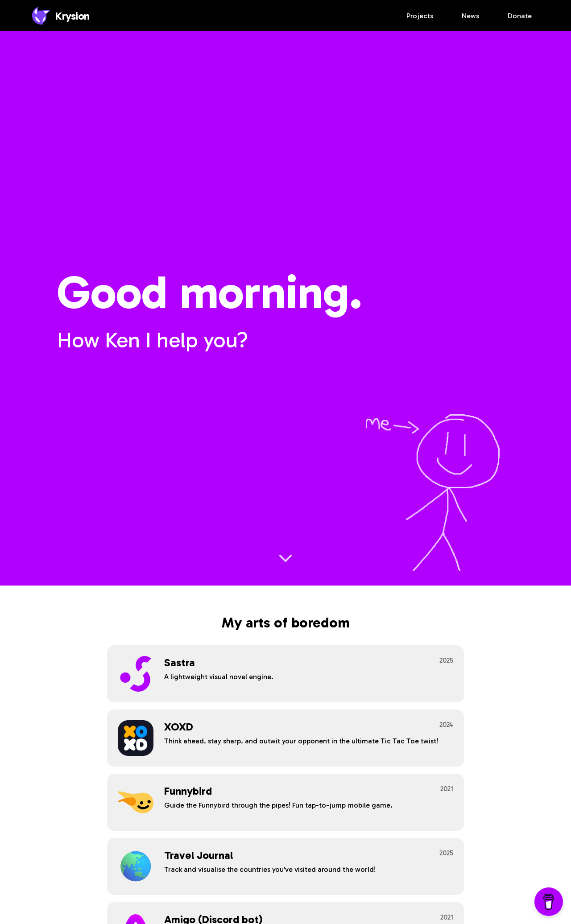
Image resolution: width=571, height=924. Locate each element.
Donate (520, 16)
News (470, 16)
